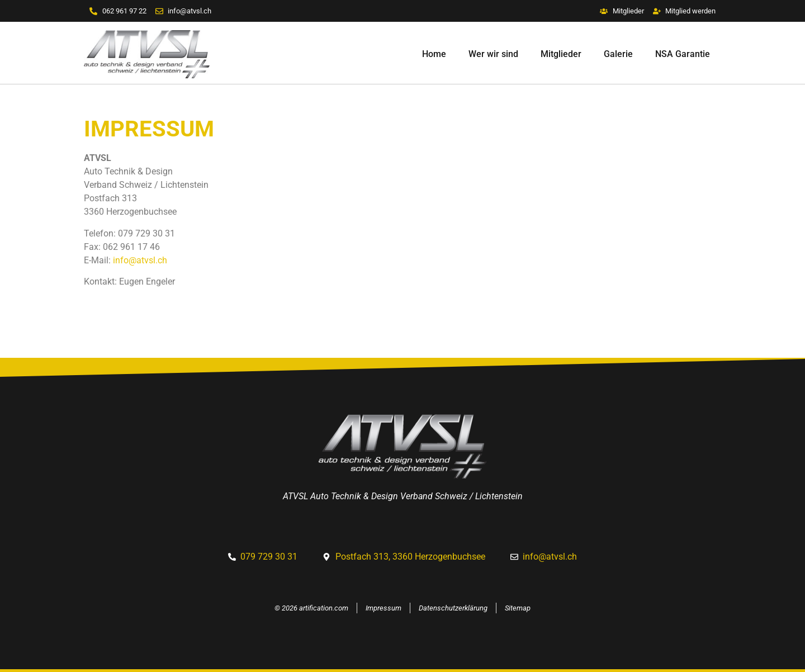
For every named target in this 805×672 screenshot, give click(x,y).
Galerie (618, 54)
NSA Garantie (683, 54)
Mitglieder (561, 54)
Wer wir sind (493, 54)
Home (434, 54)
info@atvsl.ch (140, 260)
